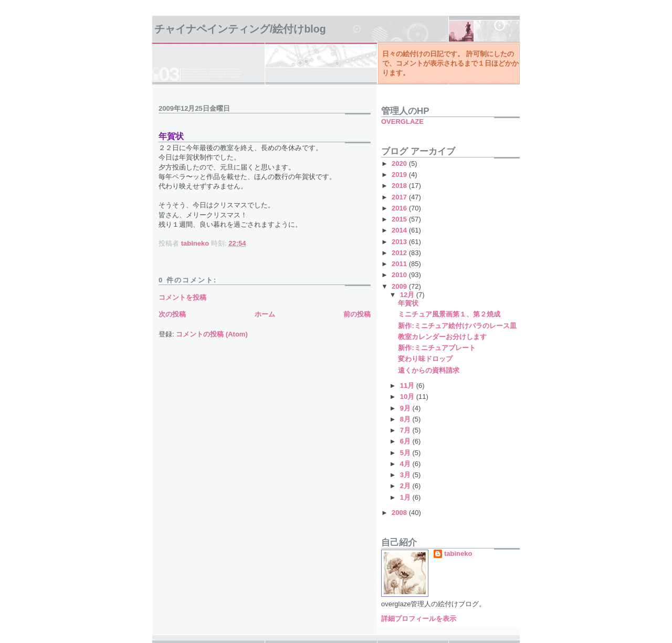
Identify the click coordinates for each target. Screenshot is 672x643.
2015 (400, 219)
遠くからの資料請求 (429, 370)
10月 (408, 397)
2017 (400, 197)
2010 (400, 275)
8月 (406, 419)
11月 (408, 386)
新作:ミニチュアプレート (437, 348)
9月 (406, 408)
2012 (400, 253)
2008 (400, 513)
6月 (406, 441)
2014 (400, 230)
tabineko (458, 554)
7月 (406, 430)
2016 (400, 208)
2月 (406, 486)
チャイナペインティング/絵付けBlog (240, 29)
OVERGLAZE (402, 122)
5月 (406, 453)
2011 (400, 264)
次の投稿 (172, 314)
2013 (400, 242)
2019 (400, 175)
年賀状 (408, 303)
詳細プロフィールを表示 (419, 619)
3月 (406, 475)
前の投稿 (357, 314)
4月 (406, 464)
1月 (406, 497)
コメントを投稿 (182, 297)
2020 (400, 164)
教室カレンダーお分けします (442, 337)
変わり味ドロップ (425, 359)
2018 (400, 186)
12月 (408, 295)
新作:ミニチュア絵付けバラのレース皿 (457, 326)
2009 (400, 286)
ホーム (265, 314)
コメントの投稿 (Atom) (212, 334)
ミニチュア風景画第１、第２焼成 (449, 314)
